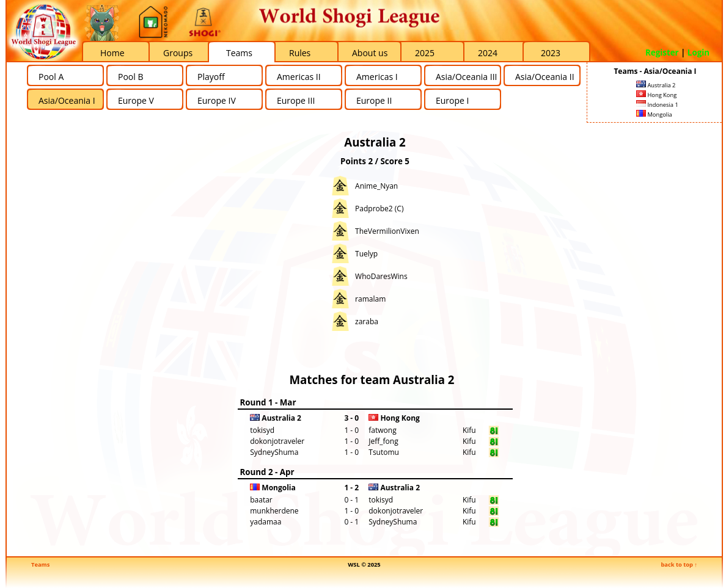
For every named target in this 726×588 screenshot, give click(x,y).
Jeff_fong (383, 441)
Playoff (211, 77)
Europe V (136, 100)
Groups (178, 53)
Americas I (377, 77)
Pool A (51, 77)
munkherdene (274, 511)
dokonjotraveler (277, 441)
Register (662, 53)
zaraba (367, 321)
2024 (488, 53)
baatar (261, 500)
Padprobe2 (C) (379, 209)
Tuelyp (366, 254)
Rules (300, 53)
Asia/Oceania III (466, 77)
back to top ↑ (679, 564)
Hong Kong (656, 95)
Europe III (296, 100)
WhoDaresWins (381, 276)
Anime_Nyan (376, 186)
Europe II (374, 100)
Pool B (130, 77)
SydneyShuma (274, 452)
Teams (239, 53)
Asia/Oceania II (545, 77)
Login (698, 53)
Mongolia (654, 114)
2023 (551, 53)
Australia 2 (656, 85)
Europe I (452, 100)
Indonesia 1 (657, 105)
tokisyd (262, 430)
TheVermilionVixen (387, 231)
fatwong (382, 430)
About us (370, 53)
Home (112, 53)
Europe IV (217, 100)
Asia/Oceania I (67, 100)
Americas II (299, 77)
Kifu (469, 430)
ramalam (370, 299)
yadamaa (266, 522)
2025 (425, 53)
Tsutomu (384, 452)
